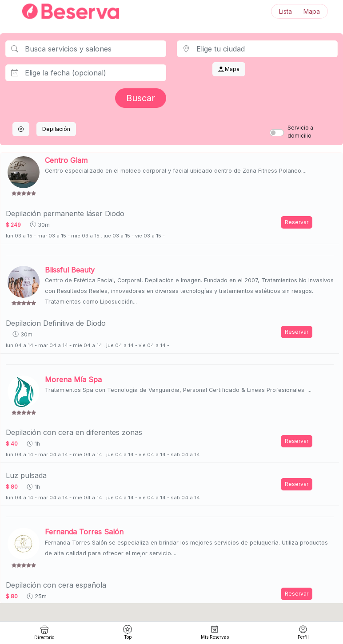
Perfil (303, 632)
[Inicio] (65, 11)
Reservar (297, 222)
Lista (285, 11)
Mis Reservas (215, 632)
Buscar (141, 98)
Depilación (56, 129)
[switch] (277, 133)
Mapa (312, 11)
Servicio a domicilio (300, 132)
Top (128, 632)
